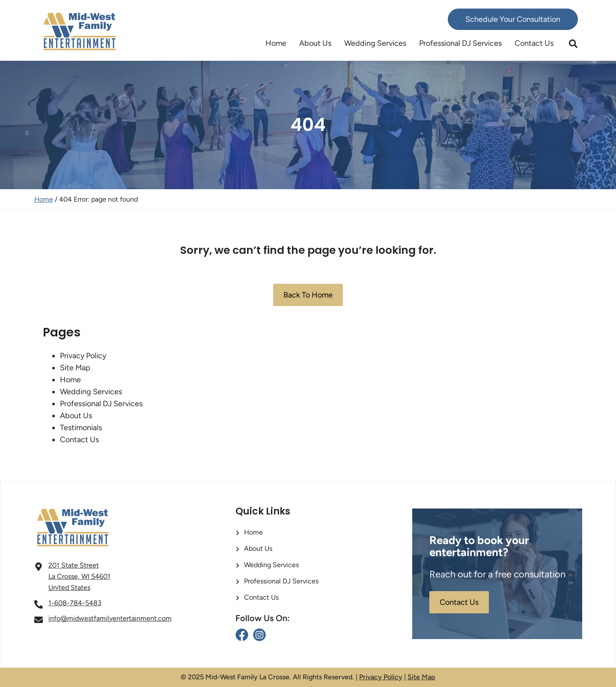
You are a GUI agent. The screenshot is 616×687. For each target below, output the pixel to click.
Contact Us (534, 43)
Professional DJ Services (460, 43)
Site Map (75, 368)
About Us (315, 43)
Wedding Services (375, 43)
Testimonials (81, 428)
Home (276, 43)
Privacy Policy (83, 356)
